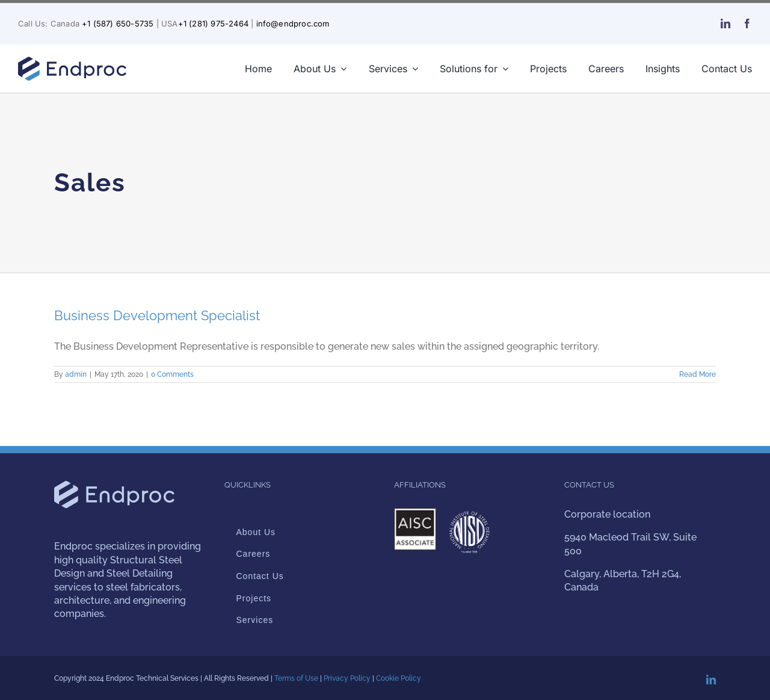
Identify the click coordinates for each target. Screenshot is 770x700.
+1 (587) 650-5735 (118, 23)
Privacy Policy (347, 678)
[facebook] (747, 23)
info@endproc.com (293, 23)
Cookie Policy (399, 678)
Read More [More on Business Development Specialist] (698, 374)
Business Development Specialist (157, 315)
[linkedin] (725, 23)
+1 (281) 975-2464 (213, 23)
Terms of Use (296, 678)
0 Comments (172, 374)
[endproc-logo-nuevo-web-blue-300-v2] (72, 60)
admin (76, 374)
